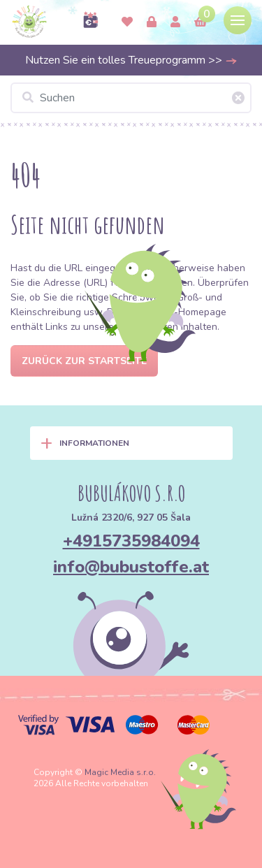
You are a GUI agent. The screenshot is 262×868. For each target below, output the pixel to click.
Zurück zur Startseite (84, 361)
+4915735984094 (131, 541)
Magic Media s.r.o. (120, 772)
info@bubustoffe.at (131, 567)
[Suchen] (131, 98)
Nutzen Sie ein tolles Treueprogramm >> (131, 60)
